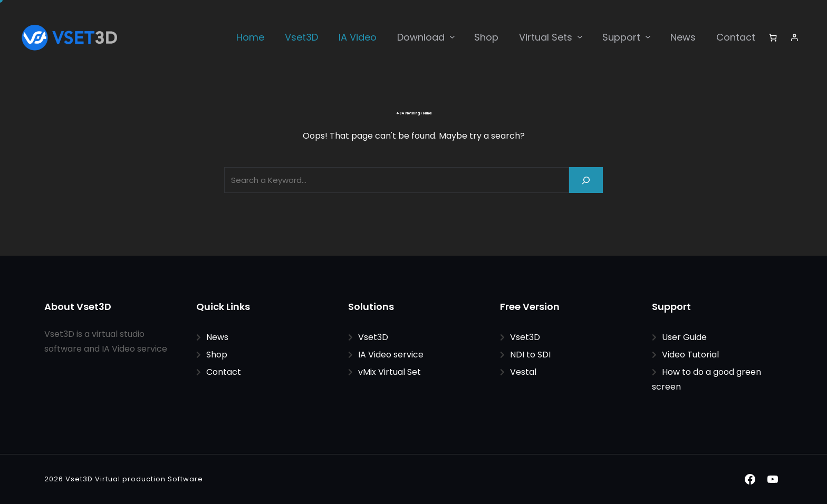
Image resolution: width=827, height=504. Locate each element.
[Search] (586, 180)
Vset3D (373, 337)
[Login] (795, 37)
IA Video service (391, 355)
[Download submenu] (452, 37)
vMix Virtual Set (390, 372)
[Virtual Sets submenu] (580, 37)
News (217, 337)
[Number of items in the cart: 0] (773, 37)
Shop (217, 355)
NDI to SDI (530, 355)
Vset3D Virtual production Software (134, 479)
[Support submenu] (648, 37)
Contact (224, 372)
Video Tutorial (690, 355)
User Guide (684, 337)
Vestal (523, 372)
